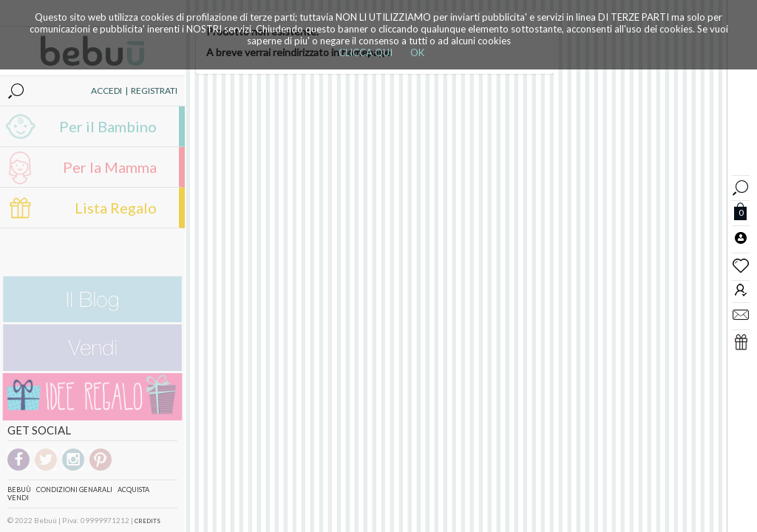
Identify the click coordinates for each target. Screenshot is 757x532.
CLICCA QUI (366, 52)
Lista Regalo (116, 208)
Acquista (133, 490)
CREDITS (147, 521)
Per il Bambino (108, 126)
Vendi (18, 498)
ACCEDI (106, 91)
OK (417, 52)
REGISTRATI (154, 91)
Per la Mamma (110, 167)
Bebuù (19, 490)
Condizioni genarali (74, 490)
